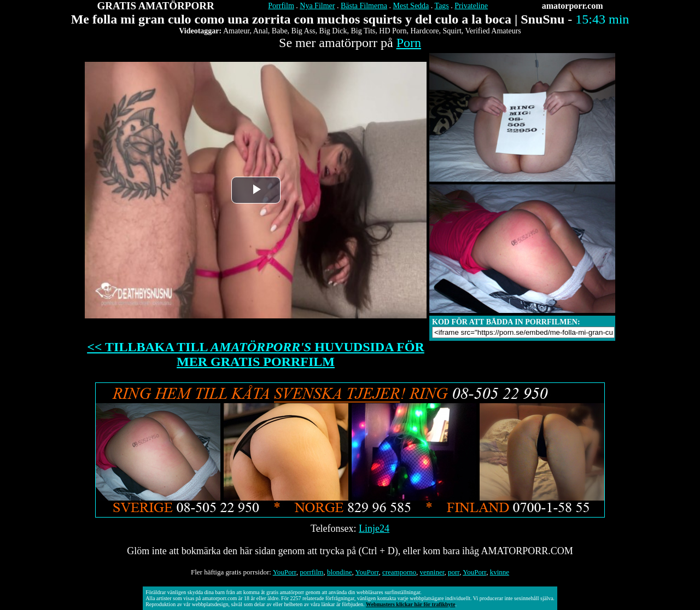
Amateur (236, 31)
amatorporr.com (573, 6)
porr (454, 572)
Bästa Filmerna (364, 6)
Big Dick (333, 31)
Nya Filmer (317, 6)
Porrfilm (281, 6)
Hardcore (424, 31)
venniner (432, 572)
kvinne (500, 572)
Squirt (452, 31)
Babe (280, 31)
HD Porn (393, 31)
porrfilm (311, 572)
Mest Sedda (411, 6)
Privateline (471, 6)
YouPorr (285, 572)
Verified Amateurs (493, 31)
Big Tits (363, 31)
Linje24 (374, 528)
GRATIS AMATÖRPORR (156, 6)
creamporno (399, 572)
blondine (340, 572)
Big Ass (304, 31)
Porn (409, 43)
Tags (442, 6)
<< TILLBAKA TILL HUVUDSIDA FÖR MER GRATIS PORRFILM (256, 354)
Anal (261, 31)
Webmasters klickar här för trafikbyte (410, 604)
